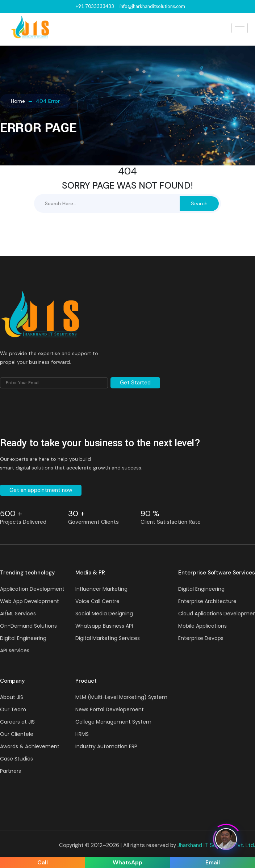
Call (43, 862)
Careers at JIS (17, 722)
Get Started (135, 383)
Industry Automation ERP (106, 746)
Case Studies (16, 759)
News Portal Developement (110, 709)
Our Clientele (17, 734)
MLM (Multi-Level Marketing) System (121, 697)
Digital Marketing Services (108, 638)
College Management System (113, 722)
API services (15, 650)
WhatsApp (128, 862)
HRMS (82, 734)
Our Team (13, 709)
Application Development (32, 589)
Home (18, 101)
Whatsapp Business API (104, 626)
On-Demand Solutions (28, 626)
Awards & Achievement (30, 746)
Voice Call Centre (97, 601)
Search (199, 203)
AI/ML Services (18, 614)
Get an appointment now (41, 490)
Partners (11, 771)
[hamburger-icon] (240, 28)
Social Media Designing (104, 614)
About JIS (12, 697)
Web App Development (30, 601)
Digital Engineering (23, 638)
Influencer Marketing (101, 589)
